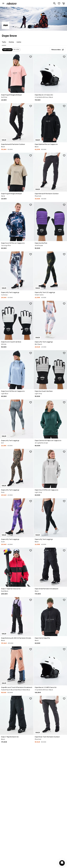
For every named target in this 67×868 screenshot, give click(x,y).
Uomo (19, 42)
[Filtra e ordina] (58, 50)
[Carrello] (64, 3)
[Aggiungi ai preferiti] (31, 57)
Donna (11, 42)
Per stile (16, 50)
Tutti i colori (7, 50)
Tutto (4, 42)
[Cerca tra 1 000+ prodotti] (54, 3)
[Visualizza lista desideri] (59, 3)
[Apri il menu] (3, 3)
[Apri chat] (62, 863)
